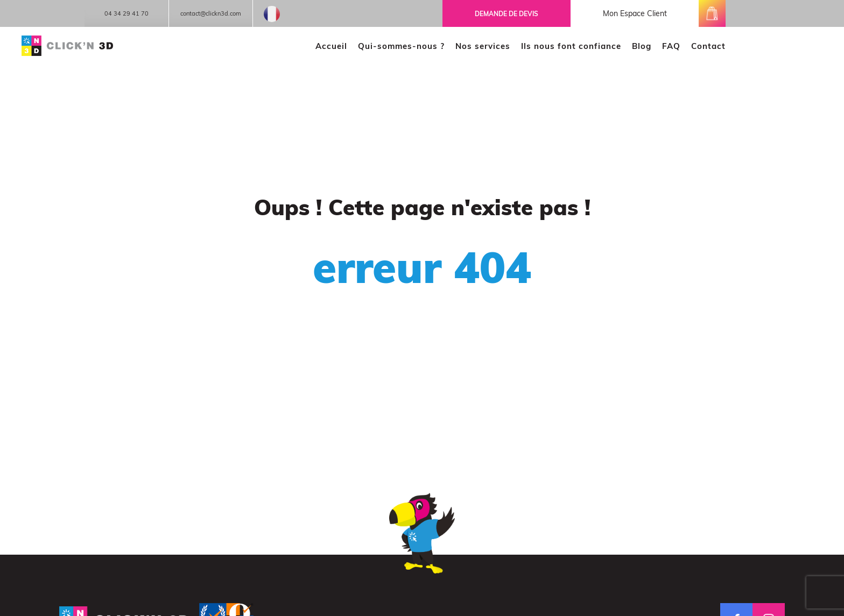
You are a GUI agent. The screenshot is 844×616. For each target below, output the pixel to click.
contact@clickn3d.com (211, 13)
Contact (708, 46)
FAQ (671, 46)
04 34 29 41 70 (126, 13)
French (272, 14)
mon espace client (635, 13)
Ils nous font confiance (571, 46)
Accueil (331, 46)
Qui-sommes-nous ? (401, 46)
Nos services (483, 46)
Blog (642, 46)
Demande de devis (507, 14)
